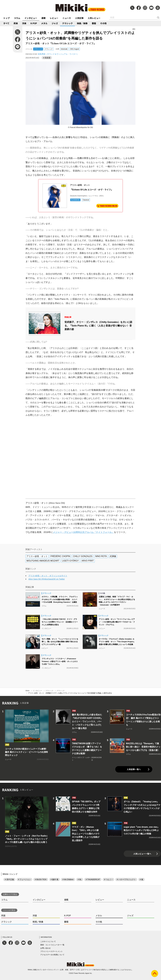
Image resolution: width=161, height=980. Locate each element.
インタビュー (31, 18)
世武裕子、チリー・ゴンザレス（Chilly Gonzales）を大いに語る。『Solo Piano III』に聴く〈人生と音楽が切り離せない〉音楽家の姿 (98, 326)
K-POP (34, 23)
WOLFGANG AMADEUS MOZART (43, 561)
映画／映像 (82, 23)
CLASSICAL (75, 200)
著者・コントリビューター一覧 (52, 945)
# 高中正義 (9, 879)
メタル (44, 23)
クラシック (67, 23)
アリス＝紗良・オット (37, 556)
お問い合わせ (45, 948)
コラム (17, 18)
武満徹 (113, 556)
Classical (86, 200)
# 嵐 (142, 879)
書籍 (94, 23)
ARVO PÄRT (88, 561)
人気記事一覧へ (134, 769)
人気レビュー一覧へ (142, 854)
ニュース (67, 18)
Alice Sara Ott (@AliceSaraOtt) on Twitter (47, 579)
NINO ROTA (101, 556)
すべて (6, 23)
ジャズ (55, 23)
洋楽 (24, 23)
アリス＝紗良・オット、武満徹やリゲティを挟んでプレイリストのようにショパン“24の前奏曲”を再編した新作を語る (70, 693)
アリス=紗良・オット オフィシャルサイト (48, 576)
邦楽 (16, 23)
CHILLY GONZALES (83, 556)
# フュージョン (24, 879)
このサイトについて (48, 941)
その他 (103, 23)
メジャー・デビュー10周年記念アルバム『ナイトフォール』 (83, 532)
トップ (6, 18)
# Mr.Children (68, 879)
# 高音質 (47, 58)
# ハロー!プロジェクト (126, 879)
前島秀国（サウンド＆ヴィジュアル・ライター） (58, 54)
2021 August (75, 49)
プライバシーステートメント (51, 951)
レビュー (54, 18)
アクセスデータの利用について (52, 955)
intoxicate (64, 49)
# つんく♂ (108, 879)
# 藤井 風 (55, 879)
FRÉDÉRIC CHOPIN (60, 556)
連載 (43, 18)
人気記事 (79, 18)
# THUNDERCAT (93, 879)
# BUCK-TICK (41, 879)
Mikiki (27, 691)
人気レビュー (94, 18)
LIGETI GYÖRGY (70, 561)
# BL (80, 879)
